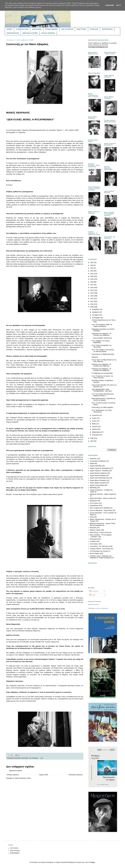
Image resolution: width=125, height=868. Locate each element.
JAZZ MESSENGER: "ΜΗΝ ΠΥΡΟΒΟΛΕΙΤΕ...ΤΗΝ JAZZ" (102, 390)
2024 (92, 265)
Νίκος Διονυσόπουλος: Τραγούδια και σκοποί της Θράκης (103, 399)
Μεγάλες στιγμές (95, 530)
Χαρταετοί (95, 357)
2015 (92, 290)
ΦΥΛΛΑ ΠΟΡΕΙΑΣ (48, 33)
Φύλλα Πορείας (95, 554)
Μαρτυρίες (93, 528)
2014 (92, 293)
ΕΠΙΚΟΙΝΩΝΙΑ (15, 853)
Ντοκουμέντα (94, 539)
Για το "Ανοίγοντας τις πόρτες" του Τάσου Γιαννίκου (102, 377)
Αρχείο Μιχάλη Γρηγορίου (98, 483)
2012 (92, 299)
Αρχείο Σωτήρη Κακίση (97, 485)
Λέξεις (92, 517)
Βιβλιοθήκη (93, 488)
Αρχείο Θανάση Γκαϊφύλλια (98, 473)
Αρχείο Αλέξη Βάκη (96, 466)
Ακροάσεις (93, 459)
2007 (92, 441)
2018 (92, 282)
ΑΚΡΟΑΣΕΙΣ (37, 29)
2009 (92, 307)
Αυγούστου (96, 415)
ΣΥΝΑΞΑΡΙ (94, 29)
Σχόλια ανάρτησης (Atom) (23, 778)
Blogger (93, 862)
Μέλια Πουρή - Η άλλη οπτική (99, 533)
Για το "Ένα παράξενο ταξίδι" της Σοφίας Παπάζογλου (102, 325)
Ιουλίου (95, 418)
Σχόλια (92, 595)
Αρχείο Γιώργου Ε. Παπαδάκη (99, 471)
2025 (92, 263)
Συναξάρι (93, 541)
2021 (92, 274)
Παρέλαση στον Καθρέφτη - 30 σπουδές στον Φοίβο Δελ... (101, 334)
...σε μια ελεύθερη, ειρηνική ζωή (102, 338)
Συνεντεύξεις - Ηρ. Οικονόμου (30, 758)
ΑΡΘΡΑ (9, 29)
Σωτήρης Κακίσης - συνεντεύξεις (100, 549)
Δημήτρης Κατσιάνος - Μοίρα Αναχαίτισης (103, 494)
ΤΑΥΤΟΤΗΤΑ (14, 848)
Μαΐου (94, 424)
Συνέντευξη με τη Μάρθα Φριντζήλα (103, 354)
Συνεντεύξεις (17, 758)
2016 (92, 288)
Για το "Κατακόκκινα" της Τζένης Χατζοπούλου (102, 411)
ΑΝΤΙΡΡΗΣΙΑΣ (107, 29)
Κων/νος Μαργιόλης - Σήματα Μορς (101, 510)
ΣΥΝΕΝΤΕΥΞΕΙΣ (22, 29)
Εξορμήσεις (94, 501)
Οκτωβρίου (96, 315)
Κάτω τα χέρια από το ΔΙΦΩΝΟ (100, 508)
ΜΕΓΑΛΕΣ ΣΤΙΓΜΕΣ (30, 33)
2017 (92, 285)
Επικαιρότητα (94, 506)
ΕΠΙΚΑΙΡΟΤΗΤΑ (13, 33)
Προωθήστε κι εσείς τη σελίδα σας (98, 608)
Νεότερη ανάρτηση (13, 775)
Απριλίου (95, 427)
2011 (92, 301)
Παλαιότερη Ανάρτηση (76, 775)
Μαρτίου (95, 429)
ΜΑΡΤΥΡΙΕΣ (82, 29)
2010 (92, 304)
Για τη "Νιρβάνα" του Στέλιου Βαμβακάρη (101, 342)
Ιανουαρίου (96, 435)
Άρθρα (92, 463)
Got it (119, 5)
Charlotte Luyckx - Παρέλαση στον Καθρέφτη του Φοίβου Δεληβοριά (101, 557)
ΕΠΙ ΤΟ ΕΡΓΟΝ (67, 29)
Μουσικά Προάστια (94, 604)
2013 (92, 296)
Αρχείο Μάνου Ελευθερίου (98, 480)
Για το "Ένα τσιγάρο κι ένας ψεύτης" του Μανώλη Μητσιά (103, 351)
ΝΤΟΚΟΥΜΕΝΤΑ (51, 29)
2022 (92, 271)
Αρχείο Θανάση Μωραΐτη (98, 476)
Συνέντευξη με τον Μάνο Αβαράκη (102, 407)
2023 (92, 268)
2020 (92, 276)
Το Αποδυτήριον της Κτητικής (99, 551)
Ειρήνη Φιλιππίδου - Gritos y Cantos (101, 498)
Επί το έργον (94, 503)
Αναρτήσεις (94, 591)
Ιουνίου (95, 421)
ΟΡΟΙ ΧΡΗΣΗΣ (15, 851)
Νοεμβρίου (96, 312)
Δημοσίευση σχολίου (16, 771)
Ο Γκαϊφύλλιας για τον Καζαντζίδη (102, 373)
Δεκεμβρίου (96, 309)
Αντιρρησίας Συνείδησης (98, 461)
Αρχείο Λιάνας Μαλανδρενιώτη (100, 478)
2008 (92, 438)
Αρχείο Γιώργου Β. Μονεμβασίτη (100, 468)
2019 (92, 279)
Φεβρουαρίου (96, 432)
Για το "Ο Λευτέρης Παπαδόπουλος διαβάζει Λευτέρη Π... (103, 395)
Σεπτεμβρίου (96, 318)
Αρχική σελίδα (44, 775)
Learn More (110, 5)
